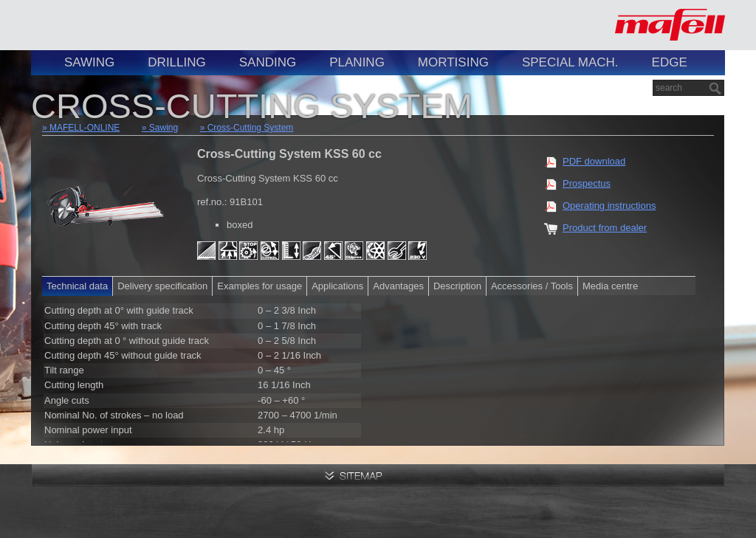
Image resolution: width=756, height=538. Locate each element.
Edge (670, 62)
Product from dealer (605, 228)
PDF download (594, 161)
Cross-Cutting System (251, 128)
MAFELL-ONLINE (85, 128)
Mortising (453, 62)
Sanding (268, 62)
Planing (357, 62)
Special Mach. (570, 62)
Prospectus (587, 183)
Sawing (89, 62)
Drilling (176, 62)
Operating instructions (609, 206)
